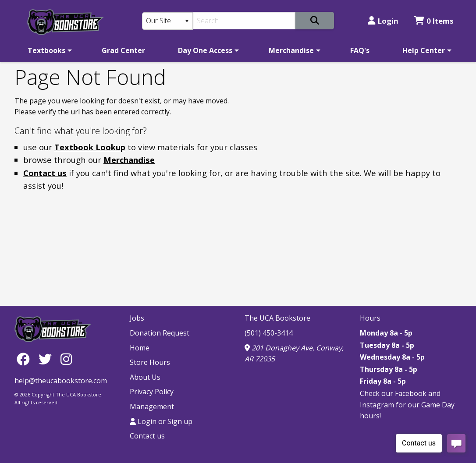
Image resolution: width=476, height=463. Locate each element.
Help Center (424, 50)
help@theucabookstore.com (61, 381)
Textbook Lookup (90, 147)
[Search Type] (167, 21)
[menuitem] (48, 50)
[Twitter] (47, 359)
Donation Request (160, 333)
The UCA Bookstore (277, 318)
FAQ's (360, 50)
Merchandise (291, 50)
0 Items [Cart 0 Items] (434, 21)
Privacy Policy (152, 392)
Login (383, 21)
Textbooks (46, 50)
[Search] (244, 21)
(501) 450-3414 (269, 333)
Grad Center (123, 50)
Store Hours (150, 362)
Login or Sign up (161, 421)
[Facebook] (25, 359)
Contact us (45, 173)
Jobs (137, 318)
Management (152, 406)
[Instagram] (66, 359)
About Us (145, 377)
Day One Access (205, 50)
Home (140, 348)
